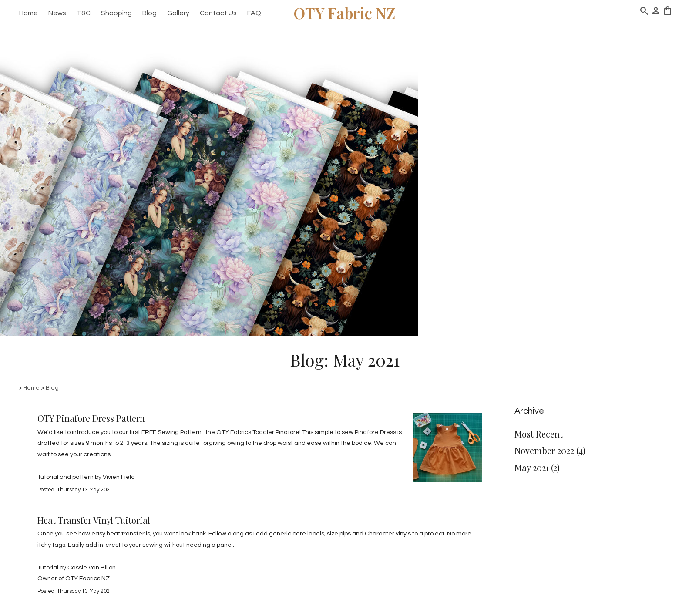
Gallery (178, 13)
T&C (84, 13)
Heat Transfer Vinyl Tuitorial (94, 520)
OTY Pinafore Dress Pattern (91, 418)
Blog (150, 13)
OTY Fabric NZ (344, 13)
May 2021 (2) (537, 467)
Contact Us (218, 13)
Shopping (116, 13)
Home (29, 13)
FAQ (254, 13)
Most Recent (539, 434)
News (57, 13)
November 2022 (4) (550, 450)
